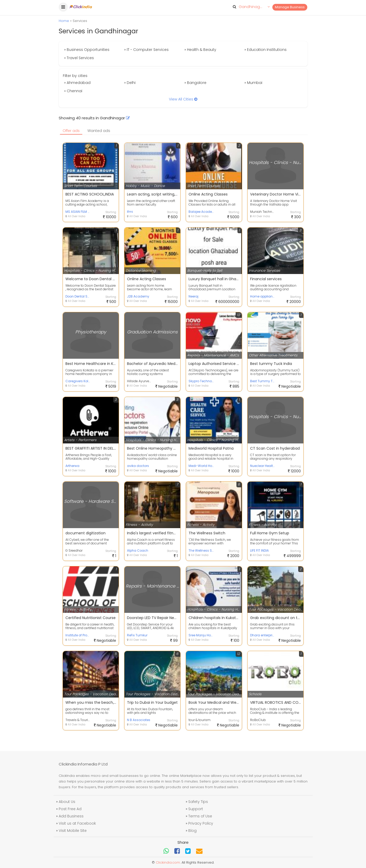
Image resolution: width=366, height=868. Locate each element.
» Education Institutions (266, 50)
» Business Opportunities (87, 50)
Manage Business (290, 7)
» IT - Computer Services (146, 50)
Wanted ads (99, 131)
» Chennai (73, 91)
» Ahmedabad (77, 83)
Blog (192, 831)
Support (196, 809)
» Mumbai (253, 83)
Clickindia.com (168, 862)
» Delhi (130, 83)
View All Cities (183, 99)
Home (64, 21)
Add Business (71, 816)
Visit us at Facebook (77, 823)
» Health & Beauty (200, 50)
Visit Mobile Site (73, 831)
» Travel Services (79, 58)
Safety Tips (198, 802)
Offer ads (71, 131)
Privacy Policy (201, 823)
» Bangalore (195, 83)
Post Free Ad (70, 809)
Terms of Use (200, 816)
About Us (67, 802)
